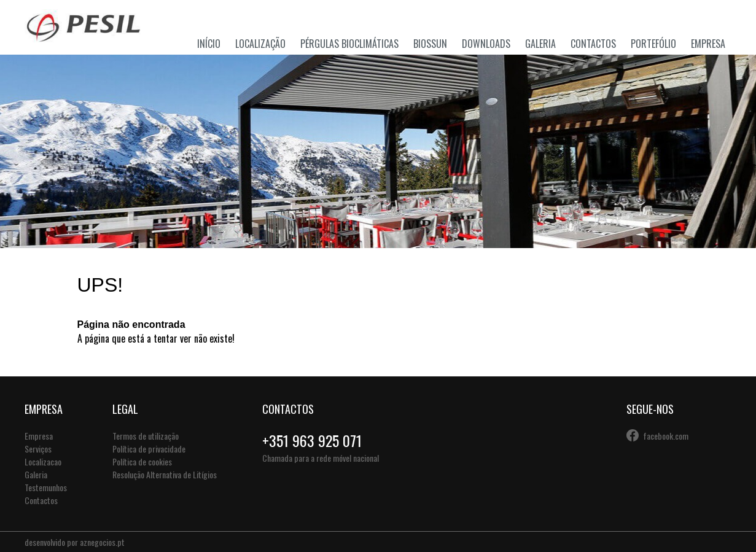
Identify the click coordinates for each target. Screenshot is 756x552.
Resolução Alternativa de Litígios (165, 474)
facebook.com (666, 436)
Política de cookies (142, 461)
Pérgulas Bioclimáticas (349, 44)
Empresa (708, 44)
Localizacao (43, 461)
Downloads (486, 44)
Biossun (430, 44)
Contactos (593, 44)
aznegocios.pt (102, 542)
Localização (260, 44)
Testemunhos (46, 487)
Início (209, 44)
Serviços (38, 449)
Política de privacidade (149, 449)
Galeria (540, 44)
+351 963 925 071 (312, 440)
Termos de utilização (146, 436)
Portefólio (653, 44)
